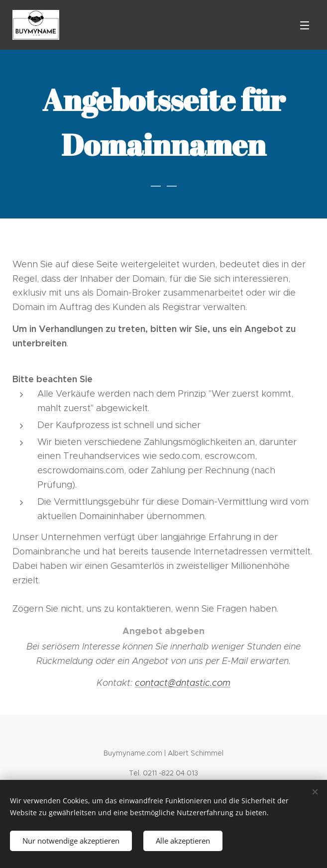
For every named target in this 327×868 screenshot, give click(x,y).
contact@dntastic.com (183, 683)
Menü (305, 25)
